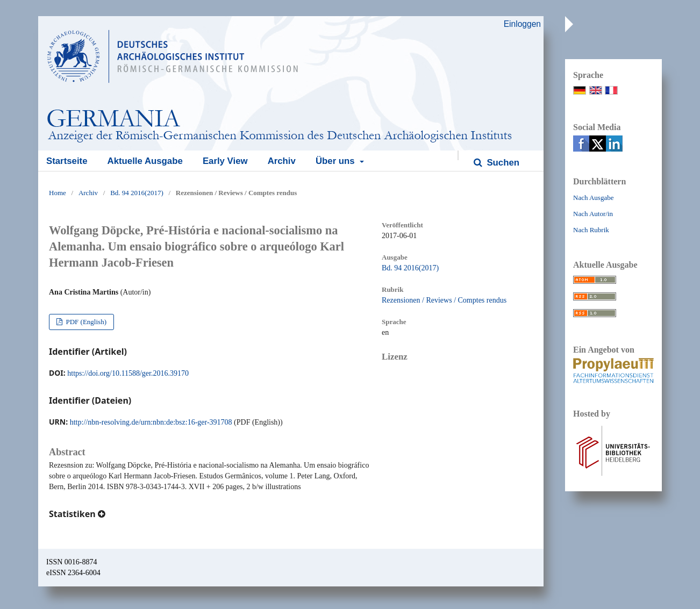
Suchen (502, 163)
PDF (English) (85, 322)
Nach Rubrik (591, 230)
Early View (225, 161)
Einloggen (522, 24)
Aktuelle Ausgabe (145, 161)
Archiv (282, 161)
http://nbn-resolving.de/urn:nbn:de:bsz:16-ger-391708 (151, 422)
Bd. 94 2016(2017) (137, 193)
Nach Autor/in (593, 214)
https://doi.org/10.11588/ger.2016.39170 (128, 373)
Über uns (336, 161)
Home (58, 193)
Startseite (67, 161)
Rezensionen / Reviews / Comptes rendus (444, 300)
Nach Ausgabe (593, 198)
